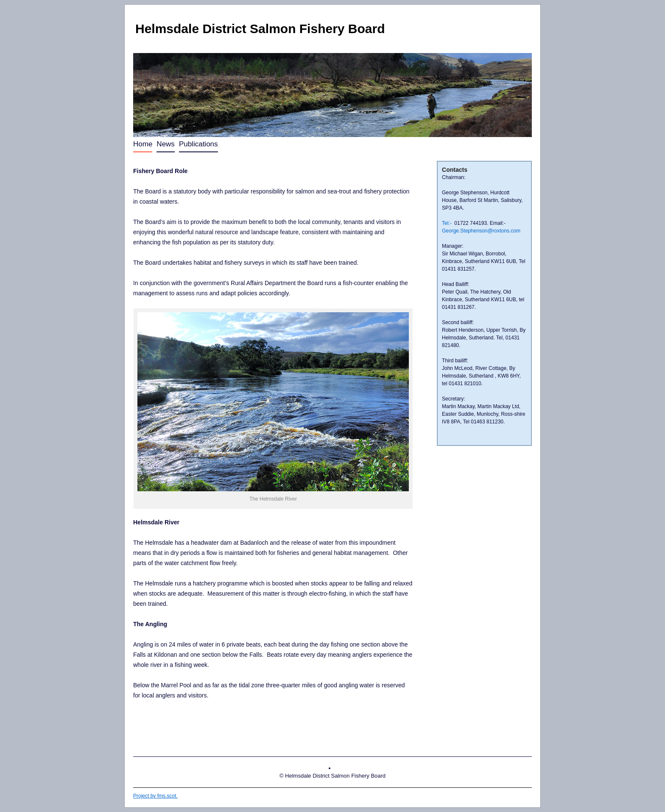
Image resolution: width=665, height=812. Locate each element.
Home (143, 144)
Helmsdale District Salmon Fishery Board (260, 29)
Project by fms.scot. (155, 796)
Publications (198, 144)
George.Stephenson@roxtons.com (481, 231)
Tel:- (447, 223)
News (166, 144)
